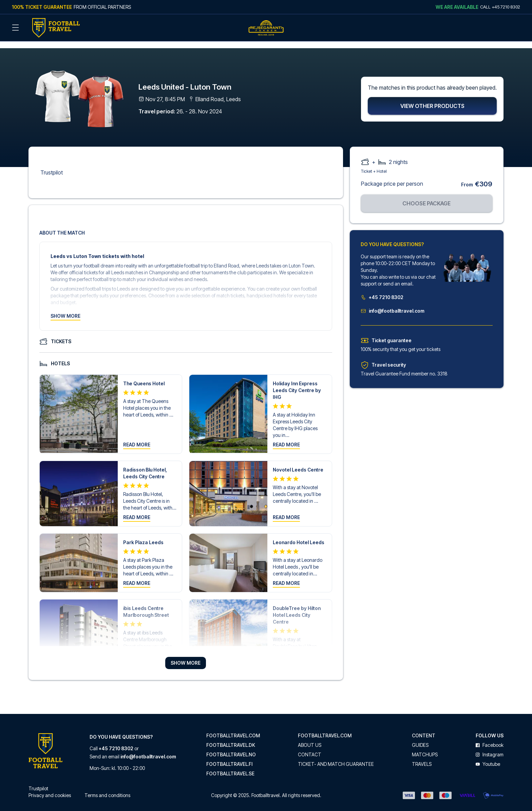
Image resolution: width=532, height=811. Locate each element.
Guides (420, 738)
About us (310, 738)
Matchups (425, 747)
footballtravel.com (233, 728)
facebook (490, 738)
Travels (422, 757)
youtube (488, 757)
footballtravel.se (230, 766)
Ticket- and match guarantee (336, 757)
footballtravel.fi (229, 757)
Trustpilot (52, 165)
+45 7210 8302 (382, 290)
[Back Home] (56, 28)
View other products (432, 98)
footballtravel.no (231, 747)
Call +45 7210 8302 (500, 7)
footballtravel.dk (231, 738)
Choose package (426, 196)
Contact (310, 747)
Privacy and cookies (50, 788)
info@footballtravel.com (393, 303)
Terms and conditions (107, 788)
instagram (490, 747)
